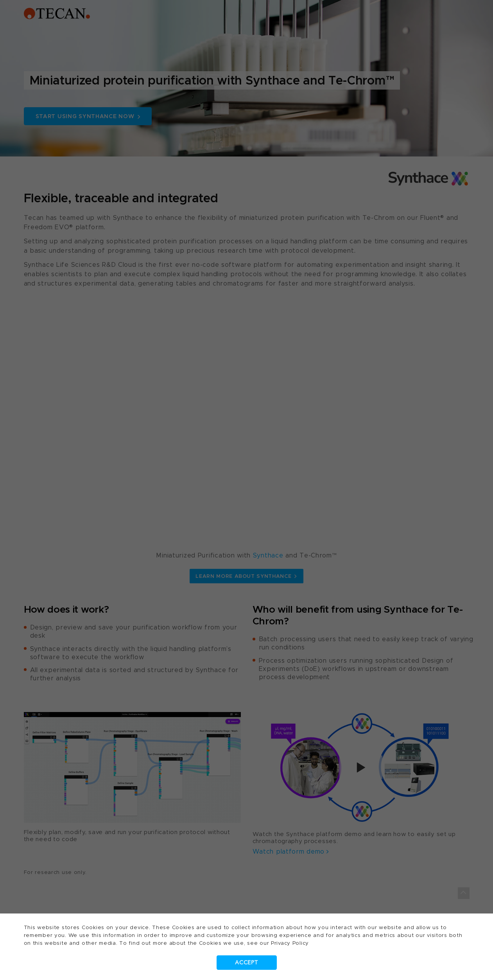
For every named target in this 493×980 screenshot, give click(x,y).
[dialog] (246, 490)
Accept (246, 963)
